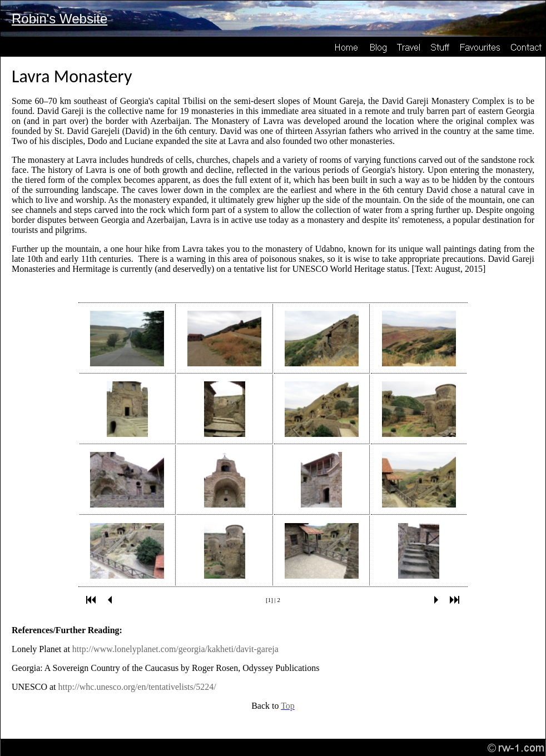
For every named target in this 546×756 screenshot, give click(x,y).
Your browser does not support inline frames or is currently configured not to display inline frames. (273, 450)
